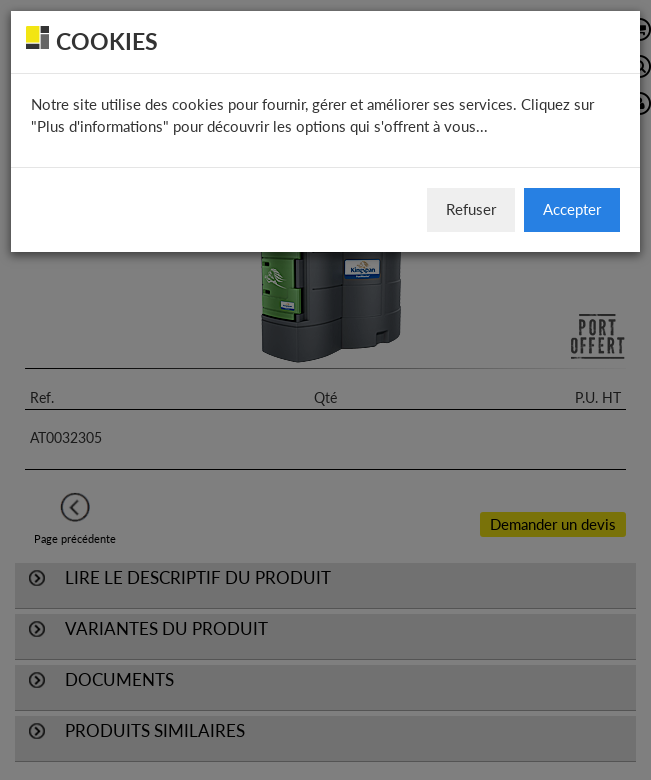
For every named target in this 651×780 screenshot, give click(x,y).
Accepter (572, 209)
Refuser (471, 209)
